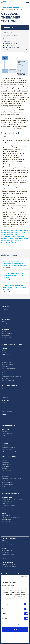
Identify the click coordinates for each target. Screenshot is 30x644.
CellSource (4, 438)
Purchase (4, 352)
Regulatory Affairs (7, 497)
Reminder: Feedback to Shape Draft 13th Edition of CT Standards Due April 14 (15, 288)
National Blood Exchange (8, 550)
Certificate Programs (7, 464)
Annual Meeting (6, 476)
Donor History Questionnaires (8, 448)
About (3, 350)
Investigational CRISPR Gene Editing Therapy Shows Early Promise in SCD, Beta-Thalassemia (15, 263)
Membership (10, 6)
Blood (3, 389)
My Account (5, 316)
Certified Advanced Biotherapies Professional (12, 478)
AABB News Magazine (7, 434)
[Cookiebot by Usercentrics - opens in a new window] (21, 577)
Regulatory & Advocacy (7, 411)
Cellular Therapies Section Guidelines (14, 230)
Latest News (5, 431)
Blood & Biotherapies (10, 385)
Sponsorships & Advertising (8, 440)
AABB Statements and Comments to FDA (11, 517)
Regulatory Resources (7, 501)
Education (4, 405)
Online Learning (6, 466)
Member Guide (5, 326)
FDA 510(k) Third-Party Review (9, 566)
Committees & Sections (11, 8)
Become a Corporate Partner (8, 545)
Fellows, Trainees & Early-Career (9, 489)
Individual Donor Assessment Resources (11, 452)
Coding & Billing (6, 419)
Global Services (5, 559)
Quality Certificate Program (8, 380)
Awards (4, 340)
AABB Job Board (6, 480)
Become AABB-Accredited (8, 360)
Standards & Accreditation (12, 345)
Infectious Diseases (6, 504)
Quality (4, 372)
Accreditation (6, 358)
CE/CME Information (7, 471)
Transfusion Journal (6, 436)
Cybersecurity (5, 417)
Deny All (15, 640)
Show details (22, 625)
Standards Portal (6, 354)
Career (4, 474)
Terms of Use (16, 574)
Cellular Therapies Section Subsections (15, 232)
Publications (5, 397)
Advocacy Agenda (6, 515)
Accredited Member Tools (8, 364)
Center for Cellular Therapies (11, 243)
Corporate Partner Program (9, 538)
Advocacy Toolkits (6, 530)
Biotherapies (5, 401)
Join (3, 312)
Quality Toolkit (5, 378)
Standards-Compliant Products (9, 564)
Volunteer (6, 41)
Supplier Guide (5, 421)
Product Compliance (7, 562)
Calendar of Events (6, 462)
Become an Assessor (10, 45)
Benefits (4, 322)
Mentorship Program (10, 43)
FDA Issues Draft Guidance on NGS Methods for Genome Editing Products (15, 275)
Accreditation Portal (6, 362)
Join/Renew (5, 310)
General (4, 415)
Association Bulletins (6, 445)
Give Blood (4, 391)
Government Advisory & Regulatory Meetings (12, 508)
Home (3, 6)
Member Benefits (6, 320)
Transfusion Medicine (7, 393)
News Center (5, 429)
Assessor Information (7, 366)
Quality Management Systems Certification (12, 376)
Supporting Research (7, 528)
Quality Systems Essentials (8, 374)
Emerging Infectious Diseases (8, 506)
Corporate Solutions (10, 535)
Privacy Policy (6, 574)
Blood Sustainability (6, 520)
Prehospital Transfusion (7, 395)
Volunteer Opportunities (7, 485)
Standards (5, 348)
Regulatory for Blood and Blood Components (12, 499)
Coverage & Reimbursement (8, 526)
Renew (3, 314)
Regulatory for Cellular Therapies (9, 510)
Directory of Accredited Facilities (9, 368)
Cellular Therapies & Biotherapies (9, 524)
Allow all (15, 630)
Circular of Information (7, 450)
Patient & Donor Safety (7, 522)
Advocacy (4, 513)
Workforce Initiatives (6, 487)
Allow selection (15, 635)
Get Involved (21, 6)
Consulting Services (6, 552)
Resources (5, 443)
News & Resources (6, 409)
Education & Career (9, 457)
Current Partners (6, 543)
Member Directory (6, 324)
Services (4, 548)
